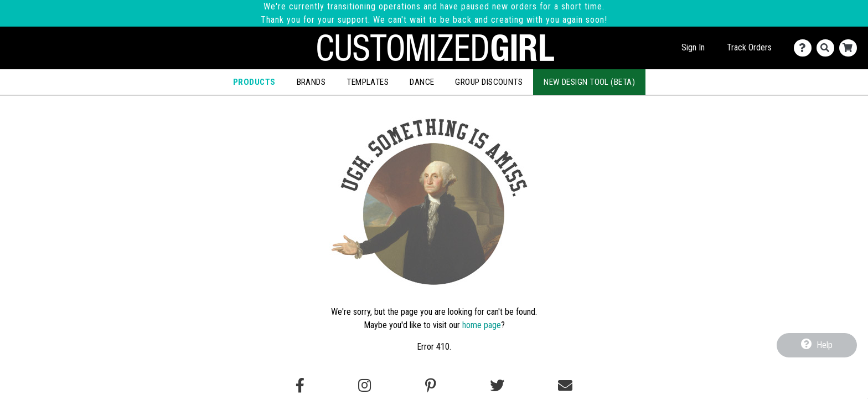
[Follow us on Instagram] (365, 386)
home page (482, 325)
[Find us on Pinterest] (431, 386)
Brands (311, 82)
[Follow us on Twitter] (497, 386)
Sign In (693, 47)
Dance (422, 82)
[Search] (828, 48)
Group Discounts (489, 82)
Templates (368, 82)
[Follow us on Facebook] (300, 386)
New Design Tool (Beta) (589, 82)
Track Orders (749, 47)
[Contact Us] (805, 48)
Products (254, 82)
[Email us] (565, 386)
